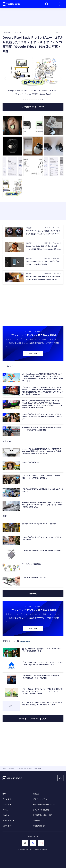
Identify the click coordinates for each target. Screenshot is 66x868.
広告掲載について (39, 821)
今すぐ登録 (33, 353)
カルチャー (7, 815)
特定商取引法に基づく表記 (43, 815)
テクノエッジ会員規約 (41, 810)
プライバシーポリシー (41, 799)
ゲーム (5, 810)
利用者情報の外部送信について (44, 805)
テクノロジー (8, 799)
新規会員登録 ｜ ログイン (61, 4)
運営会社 (36, 794)
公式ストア (7, 826)
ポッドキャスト (9, 821)
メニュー (54, 4)
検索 (47, 4)
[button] (5, 79)
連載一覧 (33, 594)
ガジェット (7, 805)
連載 (4, 794)
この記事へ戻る (33, 107)
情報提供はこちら (39, 826)
